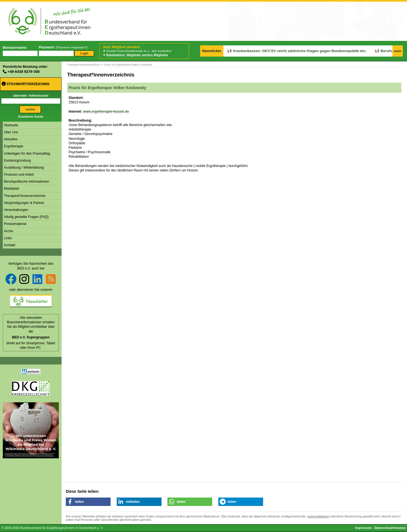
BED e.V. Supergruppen (31, 337)
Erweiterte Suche (31, 117)
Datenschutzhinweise (390, 528)
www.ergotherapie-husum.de (106, 111)
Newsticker (212, 51)
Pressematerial (15, 224)
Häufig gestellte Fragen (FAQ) (26, 217)
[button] (88, 502)
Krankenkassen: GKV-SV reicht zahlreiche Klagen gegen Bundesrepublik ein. (286, 51)
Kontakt (10, 245)
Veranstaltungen (16, 210)
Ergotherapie (14, 146)
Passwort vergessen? (72, 47)
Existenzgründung (17, 161)
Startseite (11, 125)
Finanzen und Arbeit (19, 175)
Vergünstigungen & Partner (24, 203)
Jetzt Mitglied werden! (121, 47)
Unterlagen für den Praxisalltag (27, 154)
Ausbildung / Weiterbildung (24, 168)
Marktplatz (12, 189)
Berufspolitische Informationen (26, 182)
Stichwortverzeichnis (26, 84)
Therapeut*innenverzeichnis (25, 196)
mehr (398, 51)
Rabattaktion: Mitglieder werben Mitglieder (137, 55)
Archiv (9, 231)
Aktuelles (11, 139)
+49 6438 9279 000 (24, 72)
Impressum (363, 528)
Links (8, 238)
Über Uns (11, 132)
